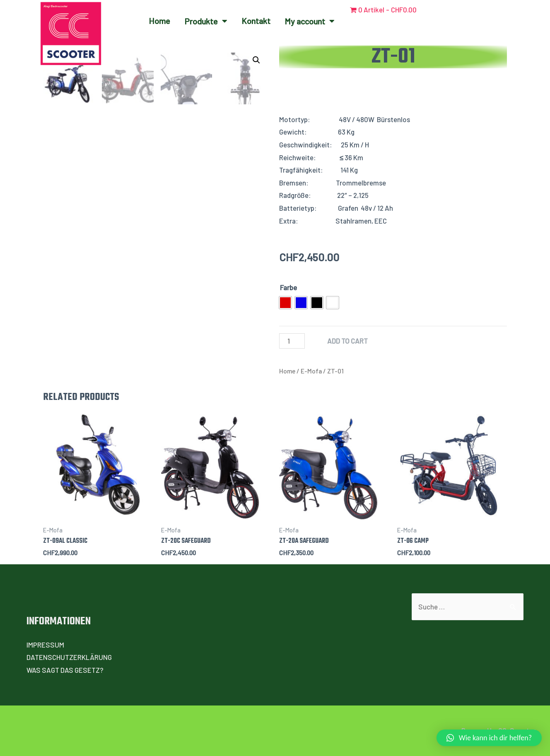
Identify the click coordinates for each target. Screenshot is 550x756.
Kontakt (256, 21)
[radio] (285, 303)
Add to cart (347, 341)
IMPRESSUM (45, 645)
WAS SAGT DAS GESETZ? (65, 670)
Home (159, 21)
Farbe (288, 287)
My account (310, 21)
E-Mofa (311, 371)
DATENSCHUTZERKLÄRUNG (69, 657)
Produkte (206, 21)
